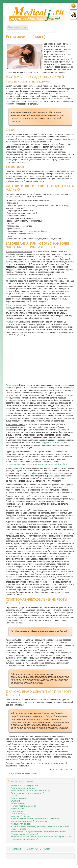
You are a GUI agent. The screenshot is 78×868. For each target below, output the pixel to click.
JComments (71, 777)
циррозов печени (50, 442)
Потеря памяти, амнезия (23, 806)
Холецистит (12, 322)
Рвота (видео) (18, 814)
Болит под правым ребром (24, 785)
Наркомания (17, 811)
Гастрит (10, 533)
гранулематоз (13, 464)
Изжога (15, 796)
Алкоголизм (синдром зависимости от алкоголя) (35, 819)
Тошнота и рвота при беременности (29, 821)
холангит (43, 464)
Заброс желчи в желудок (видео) (27, 793)
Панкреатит (12, 278)
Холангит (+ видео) (21, 816)
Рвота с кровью (19, 798)
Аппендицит (12, 385)
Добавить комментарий (24, 773)
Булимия (15, 801)
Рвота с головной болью (23, 788)
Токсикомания (18, 808)
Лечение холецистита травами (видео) (31, 791)
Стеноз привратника (16, 305)
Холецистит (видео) (21, 824)
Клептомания (18, 803)
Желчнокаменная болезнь (19, 251)
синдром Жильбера (58, 464)
